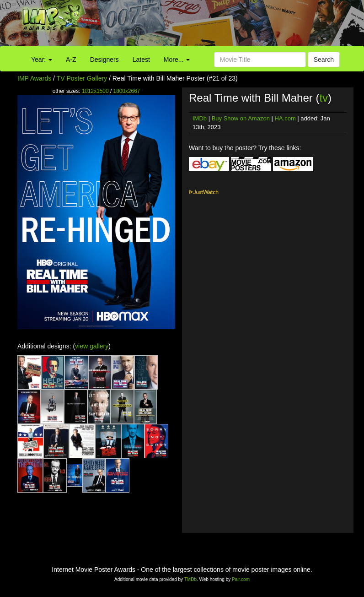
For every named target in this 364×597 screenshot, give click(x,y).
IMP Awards (34, 78)
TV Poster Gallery (82, 78)
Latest (141, 60)
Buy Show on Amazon (241, 118)
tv (324, 98)
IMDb (200, 118)
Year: (42, 60)
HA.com (285, 118)
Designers (104, 60)
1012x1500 (95, 91)
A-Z (71, 60)
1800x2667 (127, 91)
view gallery (92, 346)
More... (177, 60)
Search (324, 60)
